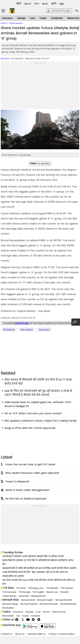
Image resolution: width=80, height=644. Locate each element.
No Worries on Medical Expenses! (26, 499)
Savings (21, 18)
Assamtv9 (24, 596)
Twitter (23, 620)
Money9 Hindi (28, 600)
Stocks (46, 612)
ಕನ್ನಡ (62, 4)
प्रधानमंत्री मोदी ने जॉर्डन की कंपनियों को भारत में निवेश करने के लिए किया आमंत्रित (39, 568)
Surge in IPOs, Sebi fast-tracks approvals (30, 428)
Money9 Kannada (49, 604)
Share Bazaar (16, 23)
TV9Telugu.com (36, 588)
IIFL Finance (9, 329)
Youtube (28, 620)
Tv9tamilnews (9, 596)
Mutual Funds (59, 612)
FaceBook (17, 620)
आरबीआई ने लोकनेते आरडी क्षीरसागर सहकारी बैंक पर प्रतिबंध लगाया (33, 556)
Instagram (34, 620)
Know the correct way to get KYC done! (30, 464)
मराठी (54, 4)
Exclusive (36, 616)
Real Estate (8, 616)
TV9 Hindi (21, 588)
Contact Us (6, 634)
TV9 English (38, 592)
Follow (40, 163)
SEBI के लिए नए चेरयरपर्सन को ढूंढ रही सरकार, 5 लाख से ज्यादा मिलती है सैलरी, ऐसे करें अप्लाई (38, 393)
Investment (57, 18)
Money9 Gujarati (29, 604)
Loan (32, 18)
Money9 (5, 58)
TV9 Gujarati (67, 588)
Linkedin (39, 620)
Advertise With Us (37, 634)
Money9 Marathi (64, 600)
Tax (18, 616)
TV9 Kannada (9, 592)
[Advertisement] (40, 87)
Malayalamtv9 (38, 596)
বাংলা (37, 4)
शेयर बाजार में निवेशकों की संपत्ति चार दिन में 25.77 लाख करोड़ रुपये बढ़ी (38, 382)
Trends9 (64, 592)
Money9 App (22, 323)
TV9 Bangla (24, 592)
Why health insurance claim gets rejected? (32, 473)
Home (4, 23)
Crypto (43, 18)
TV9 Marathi (52, 588)
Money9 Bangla (68, 604)
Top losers (44, 329)
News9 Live (52, 592)
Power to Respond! (17, 481)
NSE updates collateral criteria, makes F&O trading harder (41, 421)
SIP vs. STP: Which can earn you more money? (33, 413)
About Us (20, 634)
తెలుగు (45, 4)
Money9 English (45, 600)
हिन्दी (19, 4)
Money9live (8, 608)
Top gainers (27, 329)
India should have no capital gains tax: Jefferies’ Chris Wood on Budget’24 (38, 404)
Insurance (7, 18)
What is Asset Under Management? (28, 490)
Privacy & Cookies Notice (62, 634)
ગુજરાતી (28, 4)
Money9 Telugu (10, 604)
